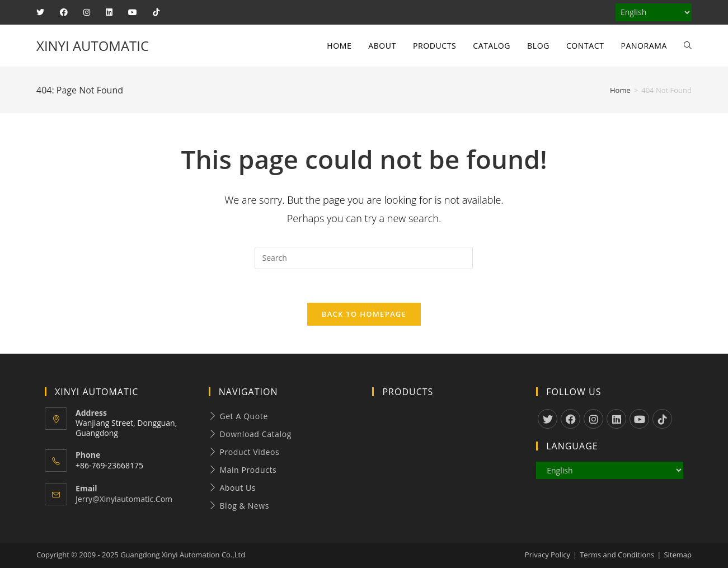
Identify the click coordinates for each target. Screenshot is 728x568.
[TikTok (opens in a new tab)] (156, 12)
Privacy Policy (548, 555)
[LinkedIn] (616, 419)
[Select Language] (654, 12)
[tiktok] (662, 419)
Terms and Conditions (617, 555)
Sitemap (678, 555)
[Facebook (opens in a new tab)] (64, 12)
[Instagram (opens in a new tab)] (87, 12)
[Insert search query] (364, 258)
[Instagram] (593, 419)
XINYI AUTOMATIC (93, 46)
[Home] (620, 90)
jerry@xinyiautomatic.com (124, 499)
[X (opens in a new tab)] (44, 12)
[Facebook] (570, 419)
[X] (548, 419)
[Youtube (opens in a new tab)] (133, 12)
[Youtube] (639, 419)
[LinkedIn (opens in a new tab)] (109, 12)
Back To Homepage (364, 314)
